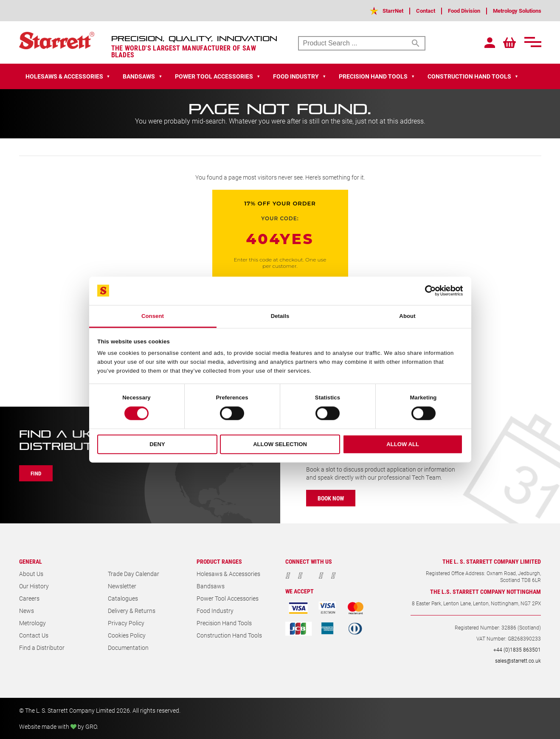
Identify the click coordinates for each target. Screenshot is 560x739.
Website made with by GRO (58, 726)
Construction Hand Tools (229, 635)
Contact (414, 10)
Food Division (456, 10)
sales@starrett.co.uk (518, 660)
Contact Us (34, 635)
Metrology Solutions (514, 10)
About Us (31, 574)
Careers (29, 598)
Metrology (32, 623)
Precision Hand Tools (224, 623)
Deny (157, 444)
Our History (34, 586)
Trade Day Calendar (134, 574)
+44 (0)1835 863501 (517, 649)
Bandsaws (211, 586)
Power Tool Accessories (228, 598)
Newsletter (122, 586)
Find (37, 473)
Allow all (403, 444)
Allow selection (280, 444)
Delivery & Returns (132, 611)
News (27, 611)
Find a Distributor (42, 648)
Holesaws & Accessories (228, 574)
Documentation (128, 648)
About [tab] (407, 316)
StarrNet (379, 10)
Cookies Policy (127, 635)
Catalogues (123, 598)
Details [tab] (280, 316)
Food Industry (215, 611)
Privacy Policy (126, 623)
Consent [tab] (153, 316)
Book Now (332, 498)
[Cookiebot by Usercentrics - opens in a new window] (426, 291)
